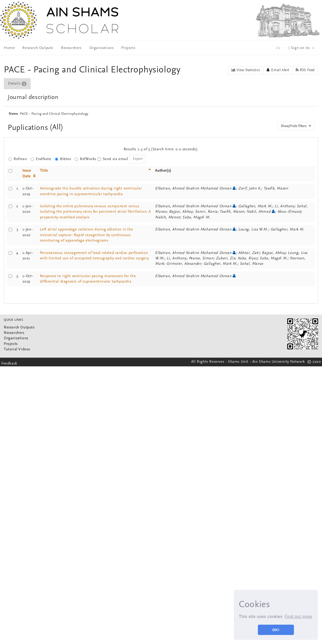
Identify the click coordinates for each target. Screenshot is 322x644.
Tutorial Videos (17, 349)
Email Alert (278, 70)
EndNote (41, 159)
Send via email (113, 159)
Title (44, 171)
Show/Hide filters (296, 126)
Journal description (33, 97)
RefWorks (86, 159)
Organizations (102, 48)
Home (9, 48)
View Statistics (246, 70)
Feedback (9, 364)
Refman (18, 159)
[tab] (18, 84)
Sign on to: (301, 48)
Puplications (29, 128)
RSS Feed (305, 70)
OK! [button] (276, 630)
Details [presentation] (17, 84)
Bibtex (63, 159)
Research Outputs (38, 48)
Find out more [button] (298, 617)
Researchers (71, 48)
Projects (128, 48)
